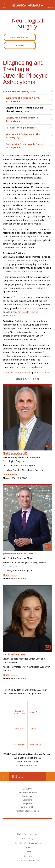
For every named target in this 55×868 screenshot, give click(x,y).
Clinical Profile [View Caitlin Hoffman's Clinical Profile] (10, 675)
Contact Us (20, 45)
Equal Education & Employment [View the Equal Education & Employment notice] (28, 843)
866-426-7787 (31, 765)
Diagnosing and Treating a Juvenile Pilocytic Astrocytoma (25, 109)
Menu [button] (5, 8)
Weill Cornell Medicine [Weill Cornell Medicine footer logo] (28, 823)
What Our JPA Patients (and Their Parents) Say (24, 136)
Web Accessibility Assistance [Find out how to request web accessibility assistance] (28, 861)
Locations (27, 800)
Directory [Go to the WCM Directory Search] (28, 856)
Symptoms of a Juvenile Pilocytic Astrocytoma (23, 100)
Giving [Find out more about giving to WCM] (28, 852)
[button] (50, 5)
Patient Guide (28, 807)
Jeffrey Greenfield (18, 554)
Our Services (27, 796)
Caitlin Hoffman (14, 654)
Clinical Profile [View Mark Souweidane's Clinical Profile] (10, 474)
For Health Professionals (27, 811)
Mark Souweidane (15, 453)
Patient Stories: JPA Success (21, 128)
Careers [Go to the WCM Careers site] (28, 847)
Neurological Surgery (27, 23)
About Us (27, 789)
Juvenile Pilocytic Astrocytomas (20, 91)
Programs (27, 804)
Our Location (4, 776)
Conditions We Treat (27, 793)
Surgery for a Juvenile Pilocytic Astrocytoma (22, 119)
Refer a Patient (41, 372)
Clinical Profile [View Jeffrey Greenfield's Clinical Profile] (10, 575)
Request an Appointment (19, 372)
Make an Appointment (20, 37)
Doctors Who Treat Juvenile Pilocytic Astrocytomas (25, 146)
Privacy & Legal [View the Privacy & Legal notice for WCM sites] (28, 839)
